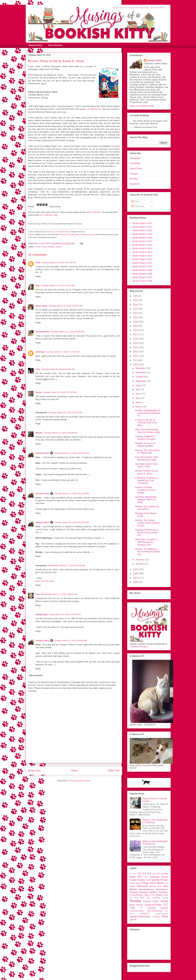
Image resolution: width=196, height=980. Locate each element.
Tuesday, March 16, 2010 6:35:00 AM (67, 332)
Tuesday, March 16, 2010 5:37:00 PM (60, 392)
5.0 (158, 874)
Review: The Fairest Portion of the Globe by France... (147, 523)
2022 (136, 313)
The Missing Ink (94, 109)
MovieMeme (162, 889)
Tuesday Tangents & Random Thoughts (145, 438)
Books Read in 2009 (143, 270)
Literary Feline (42, 453)
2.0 (131, 874)
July (138, 390)
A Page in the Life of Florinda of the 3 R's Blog (146, 423)
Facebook (134, 184)
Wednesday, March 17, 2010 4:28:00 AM (66, 565)
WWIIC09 (145, 914)
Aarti (38, 369)
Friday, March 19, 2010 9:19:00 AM (65, 614)
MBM (166, 886)
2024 (136, 305)
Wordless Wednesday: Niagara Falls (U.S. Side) (146, 500)
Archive (164, 874)
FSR (148, 880)
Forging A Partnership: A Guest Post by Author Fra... (147, 532)
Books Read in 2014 (143, 252)
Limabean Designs (139, 646)
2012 (136, 356)
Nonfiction (163, 892)
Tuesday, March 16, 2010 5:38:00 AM (65, 306)
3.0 (139, 873)
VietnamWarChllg (154, 911)
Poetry (159, 895)
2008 (136, 574)
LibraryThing (136, 169)
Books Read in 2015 (143, 248)
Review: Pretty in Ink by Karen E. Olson (146, 472)
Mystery (153, 892)
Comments (138, 206)
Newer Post (34, 771)
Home (74, 771)
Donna (39, 392)
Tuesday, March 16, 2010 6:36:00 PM (60, 433)
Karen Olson (42, 306)
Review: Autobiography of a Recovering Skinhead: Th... (148, 413)
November (141, 372)
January (140, 564)
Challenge (154, 877)
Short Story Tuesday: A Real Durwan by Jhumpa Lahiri (146, 542)
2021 (136, 317)
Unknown (40, 352)
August (139, 385)
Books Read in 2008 (143, 274)
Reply (38, 276)
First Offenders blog (48, 215)
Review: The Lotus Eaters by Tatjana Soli (148, 452)
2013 (136, 352)
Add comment (36, 675)
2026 (136, 296)
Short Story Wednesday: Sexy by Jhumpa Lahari (148, 431)
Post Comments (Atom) (80, 781)
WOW (132, 914)
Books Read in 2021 (143, 227)
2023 (136, 309)
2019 (136, 326)
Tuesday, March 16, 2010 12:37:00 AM (59, 262)
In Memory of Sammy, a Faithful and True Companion (147, 481)
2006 (136, 582)
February (140, 560)
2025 (136, 300)
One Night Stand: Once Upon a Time (146, 465)
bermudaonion (43, 332)
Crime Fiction (41, 247)
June (138, 394)
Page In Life (149, 895)
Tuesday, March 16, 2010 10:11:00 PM (71, 494)
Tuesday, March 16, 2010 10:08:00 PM (71, 453)
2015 (136, 343)
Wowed (156, 917)
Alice (38, 262)
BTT (140, 877)
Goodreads (135, 163)
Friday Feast (135, 883)
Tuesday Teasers (158, 908)
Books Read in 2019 (143, 234)
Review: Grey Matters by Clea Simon (147, 508)
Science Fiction (151, 901)
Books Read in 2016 (143, 245)
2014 (136, 347)
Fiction (164, 880)
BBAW (133, 877)
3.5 (144, 873)
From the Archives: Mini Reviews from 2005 (146, 458)
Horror (152, 886)
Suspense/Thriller (153, 905)
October (140, 377)
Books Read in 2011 (143, 263)
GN (167, 883)
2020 (136, 322)
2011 (136, 360)
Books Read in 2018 (143, 238)
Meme (133, 889)
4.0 (149, 873)
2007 (136, 578)
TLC (166, 905)
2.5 (135, 874)
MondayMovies (147, 889)
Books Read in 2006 (143, 281)
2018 (136, 330)
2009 (136, 569)
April (138, 402)
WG (167, 911)
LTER (159, 886)
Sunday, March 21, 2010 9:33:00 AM (70, 641)
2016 (136, 339)
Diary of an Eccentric (45, 581)
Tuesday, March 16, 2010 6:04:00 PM (65, 412)
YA (135, 920)
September (141, 381)
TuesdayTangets (137, 911)
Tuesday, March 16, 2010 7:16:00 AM (62, 352)
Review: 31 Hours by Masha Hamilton (145, 445)
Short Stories (136, 905)
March (139, 407)
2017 (136, 335)
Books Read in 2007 (143, 277)
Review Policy (35, 45)
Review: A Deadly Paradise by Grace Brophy (145, 490)
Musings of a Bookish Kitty (59, 232)
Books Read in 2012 (143, 259)
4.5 (154, 874)
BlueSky (134, 179)
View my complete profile (142, 106)
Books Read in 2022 (143, 223)
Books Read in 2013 (143, 256)
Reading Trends (160, 898)
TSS (132, 908)
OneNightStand (136, 895)
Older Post (114, 771)
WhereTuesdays (162, 914)
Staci (38, 286)
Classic (164, 877)
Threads (134, 174)
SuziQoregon (42, 614)
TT (141, 908)
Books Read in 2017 (143, 241)
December (141, 368)
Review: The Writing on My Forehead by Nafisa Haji (148, 552)
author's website (93, 212)
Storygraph (135, 158)
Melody (39, 433)
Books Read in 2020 (143, 230)
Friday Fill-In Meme (153, 883)
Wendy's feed (87, 234)
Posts (136, 201)
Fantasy (155, 880)
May (138, 398)
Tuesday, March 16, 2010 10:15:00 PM (71, 522)
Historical (142, 886)
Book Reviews (55, 45)
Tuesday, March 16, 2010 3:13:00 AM (58, 286)
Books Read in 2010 (143, 266)
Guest (133, 886)
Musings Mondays (139, 892)
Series (59, 247)
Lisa (38, 594)
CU (146, 877)
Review (51, 247)
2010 (136, 364)
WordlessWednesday (140, 917)
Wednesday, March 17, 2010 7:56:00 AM (59, 594)
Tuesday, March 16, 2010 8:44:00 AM (58, 369)
